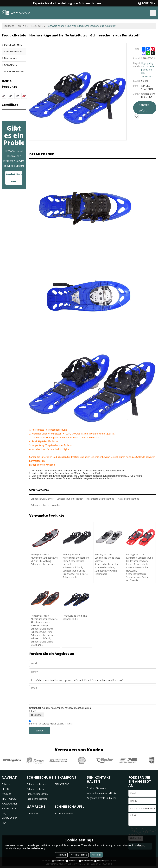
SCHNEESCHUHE (34, 26)
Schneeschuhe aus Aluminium (38, 789)
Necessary (58, 861)
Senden (40, 731)
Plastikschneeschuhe (128, 499)
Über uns (6, 789)
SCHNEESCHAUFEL (65, 813)
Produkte (6, 794)
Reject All (61, 855)
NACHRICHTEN (9, 808)
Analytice (72, 861)
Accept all (96, 855)
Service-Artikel (67, 724)
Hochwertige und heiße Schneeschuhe (75, 617)
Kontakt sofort (144, 108)
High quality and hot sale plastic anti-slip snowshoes (148, 70)
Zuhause (6, 784)
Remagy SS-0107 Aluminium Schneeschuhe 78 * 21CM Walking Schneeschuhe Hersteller (44, 559)
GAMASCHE (33, 813)
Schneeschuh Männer (42, 499)
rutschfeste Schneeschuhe (100, 499)
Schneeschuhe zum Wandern (46, 505)
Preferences (86, 861)
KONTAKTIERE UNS (9, 821)
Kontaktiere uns (14, 178)
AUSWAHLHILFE (9, 804)
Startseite (9, 26)
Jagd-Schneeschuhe (37, 799)
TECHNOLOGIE (9, 799)
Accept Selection (79, 855)
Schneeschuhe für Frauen (70, 499)
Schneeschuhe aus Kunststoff (38, 784)
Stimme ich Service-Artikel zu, (51, 723)
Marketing (100, 861)
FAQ (4, 813)
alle (20, 26)
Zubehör (37, 715)
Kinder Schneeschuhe (38, 794)
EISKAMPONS (62, 784)
